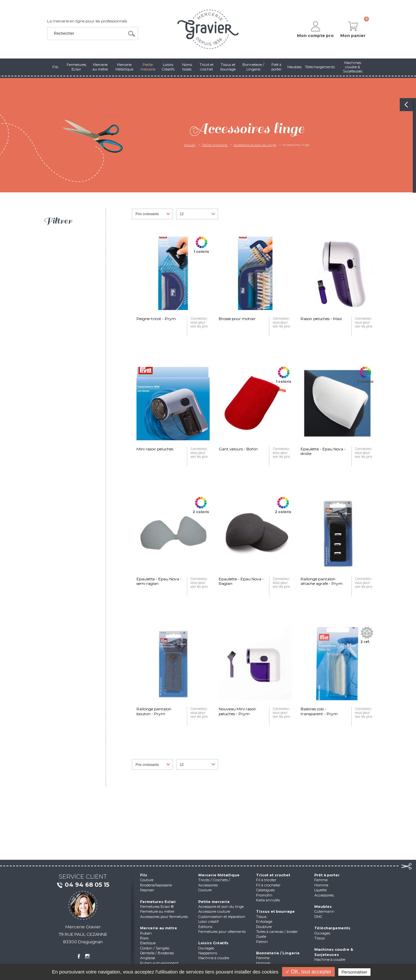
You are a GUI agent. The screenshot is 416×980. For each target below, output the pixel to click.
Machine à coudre (214, 958)
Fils (144, 875)
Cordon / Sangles (155, 948)
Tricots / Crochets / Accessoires (214, 882)
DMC (318, 917)
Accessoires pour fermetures (164, 917)
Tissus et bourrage (275, 911)
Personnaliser (355, 972)
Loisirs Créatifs (213, 943)
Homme (263, 963)
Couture (147, 880)
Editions (205, 927)
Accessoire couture (214, 911)
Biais (144, 938)
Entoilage (264, 922)
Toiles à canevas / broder (277, 932)
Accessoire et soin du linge (255, 145)
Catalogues (265, 890)
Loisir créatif (208, 922)
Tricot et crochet (273, 875)
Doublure (264, 927)
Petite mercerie (215, 145)
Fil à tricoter (266, 880)
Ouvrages (206, 948)
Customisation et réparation (222, 917)
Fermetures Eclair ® (157, 907)
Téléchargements (332, 928)
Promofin (264, 895)
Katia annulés (268, 900)
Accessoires (324, 895)
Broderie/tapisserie (156, 885)
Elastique (148, 943)
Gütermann (324, 911)
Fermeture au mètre (157, 911)
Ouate (261, 936)
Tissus (261, 917)
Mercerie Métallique (219, 875)
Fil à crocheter (268, 885)
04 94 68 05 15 (83, 885)
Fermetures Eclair (158, 902)
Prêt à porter (327, 875)
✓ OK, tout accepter (308, 972)
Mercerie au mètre (159, 928)
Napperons (208, 953)
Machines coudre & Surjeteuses (334, 952)
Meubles (323, 907)
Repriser (147, 890)
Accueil (190, 145)
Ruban (146, 933)
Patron (262, 942)
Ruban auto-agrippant (159, 963)
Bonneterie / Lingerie (278, 953)
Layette (320, 890)
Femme (263, 958)
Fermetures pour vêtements (222, 932)
